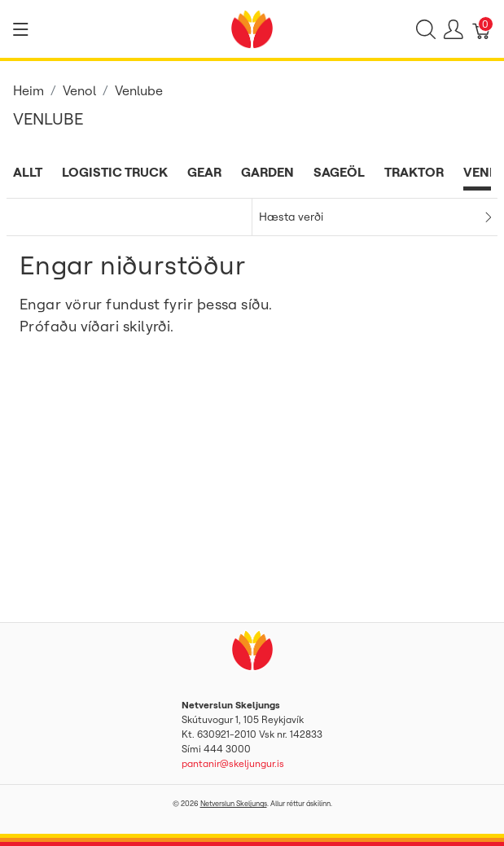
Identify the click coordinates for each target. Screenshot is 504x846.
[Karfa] (482, 29)
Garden (267, 172)
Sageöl (339, 172)
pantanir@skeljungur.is (233, 763)
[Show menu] (21, 29)
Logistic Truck (115, 172)
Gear (204, 172)
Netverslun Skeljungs (234, 803)
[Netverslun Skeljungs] (252, 28)
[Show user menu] (454, 29)
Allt (28, 172)
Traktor (414, 172)
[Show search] (426, 29)
